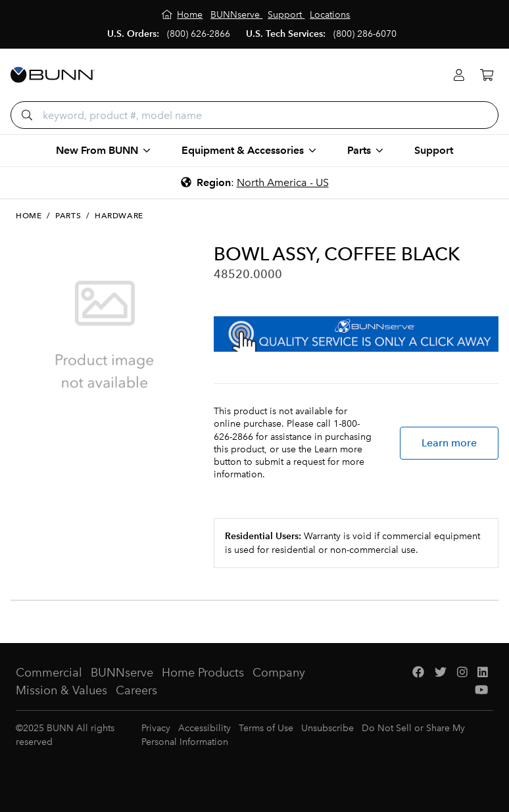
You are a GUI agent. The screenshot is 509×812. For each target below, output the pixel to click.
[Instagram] (462, 673)
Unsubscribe (327, 728)
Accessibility (205, 728)
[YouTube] (481, 691)
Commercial (49, 673)
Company (279, 673)
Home (29, 216)
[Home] (182, 15)
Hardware (119, 216)
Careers (136, 690)
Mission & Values (61, 690)
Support (434, 150)
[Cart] (487, 75)
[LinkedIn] (483, 673)
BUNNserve (122, 673)
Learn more (449, 443)
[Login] (459, 75)
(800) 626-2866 (199, 34)
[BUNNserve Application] (356, 334)
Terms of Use (266, 728)
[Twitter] (441, 673)
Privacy (156, 728)
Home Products (203, 673)
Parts (68, 216)
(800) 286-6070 (365, 34)
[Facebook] (418, 673)
